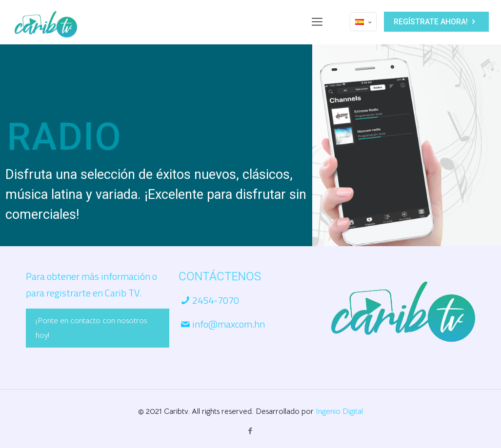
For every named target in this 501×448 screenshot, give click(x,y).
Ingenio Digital (339, 411)
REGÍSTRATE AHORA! (436, 22)
